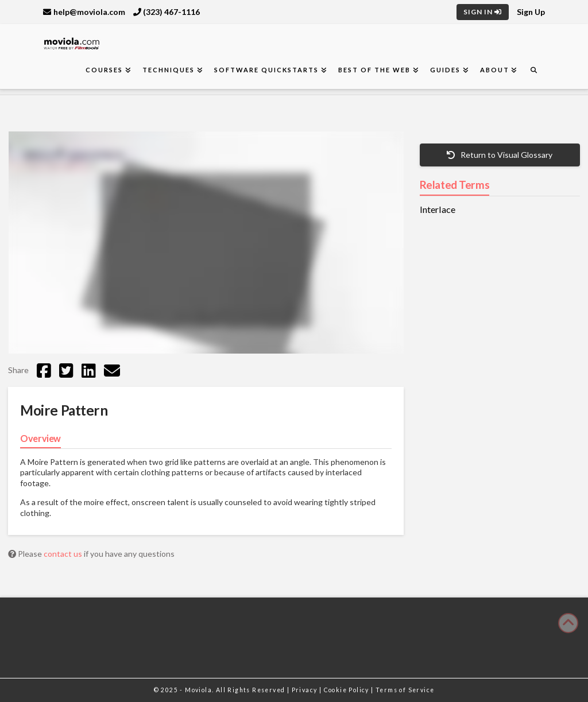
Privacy (305, 690)
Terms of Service (405, 690)
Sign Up (531, 12)
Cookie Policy (348, 690)
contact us (64, 554)
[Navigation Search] (533, 70)
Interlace (438, 210)
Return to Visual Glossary (500, 155)
